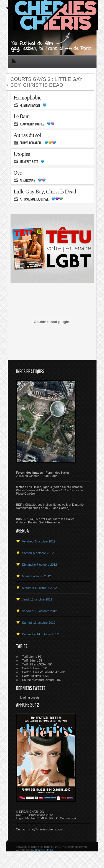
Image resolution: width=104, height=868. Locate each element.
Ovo (18, 173)
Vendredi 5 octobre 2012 (39, 541)
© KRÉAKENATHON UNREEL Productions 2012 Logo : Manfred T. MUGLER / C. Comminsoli (46, 815)
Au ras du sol (27, 135)
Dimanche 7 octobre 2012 (40, 565)
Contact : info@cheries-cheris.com (39, 829)
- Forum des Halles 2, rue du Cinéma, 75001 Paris (43, 474)
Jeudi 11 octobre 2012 (37, 599)
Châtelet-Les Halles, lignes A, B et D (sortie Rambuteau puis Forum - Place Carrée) (50, 506)
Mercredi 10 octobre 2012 (40, 588)
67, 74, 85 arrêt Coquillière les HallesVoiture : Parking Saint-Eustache (45, 521)
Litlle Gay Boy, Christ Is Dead (45, 192)
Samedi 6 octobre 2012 (38, 553)
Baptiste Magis (44, 850)
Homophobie (27, 98)
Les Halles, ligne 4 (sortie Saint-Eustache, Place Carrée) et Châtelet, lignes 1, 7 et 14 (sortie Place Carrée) (50, 490)
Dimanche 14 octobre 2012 (40, 634)
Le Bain (22, 116)
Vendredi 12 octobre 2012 (40, 611)
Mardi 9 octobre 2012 (37, 576)
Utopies (22, 154)
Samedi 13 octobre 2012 (39, 623)
